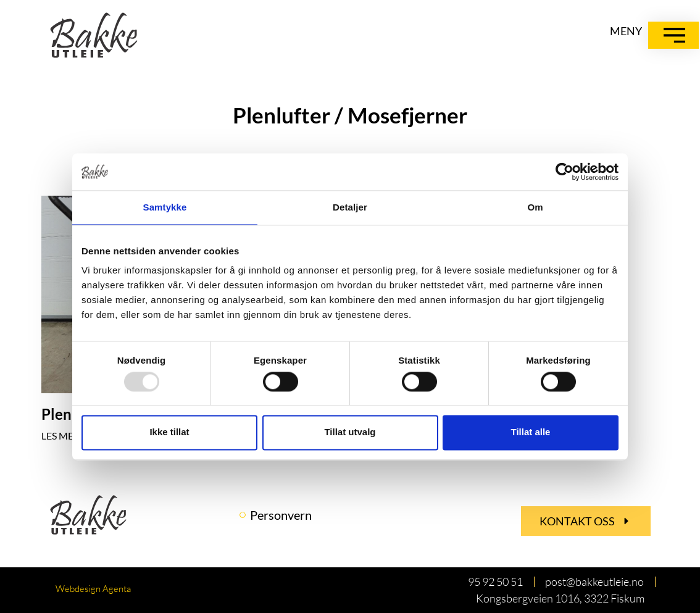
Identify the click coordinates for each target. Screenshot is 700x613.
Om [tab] (535, 207)
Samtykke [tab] (165, 207)
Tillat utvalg (350, 432)
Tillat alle (531, 432)
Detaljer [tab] (350, 207)
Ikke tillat (169, 432)
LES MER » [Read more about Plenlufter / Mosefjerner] (64, 436)
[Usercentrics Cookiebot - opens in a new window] (565, 172)
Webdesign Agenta (93, 589)
